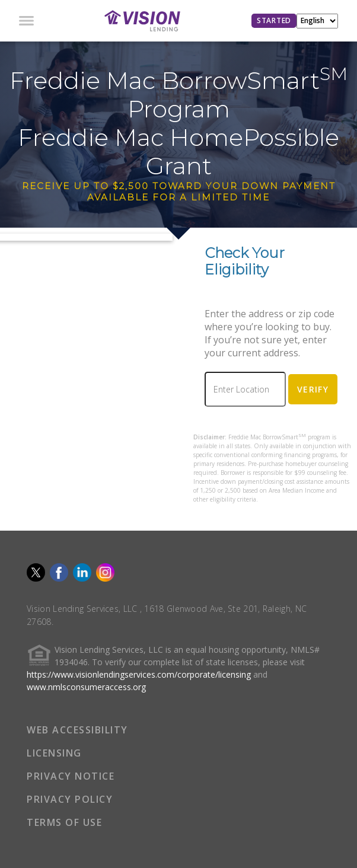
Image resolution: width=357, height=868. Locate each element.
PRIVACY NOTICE (71, 776)
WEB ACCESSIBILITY (77, 730)
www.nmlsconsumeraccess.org (86, 687)
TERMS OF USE (64, 822)
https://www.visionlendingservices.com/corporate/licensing (139, 674)
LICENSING (54, 753)
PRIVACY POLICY (70, 799)
